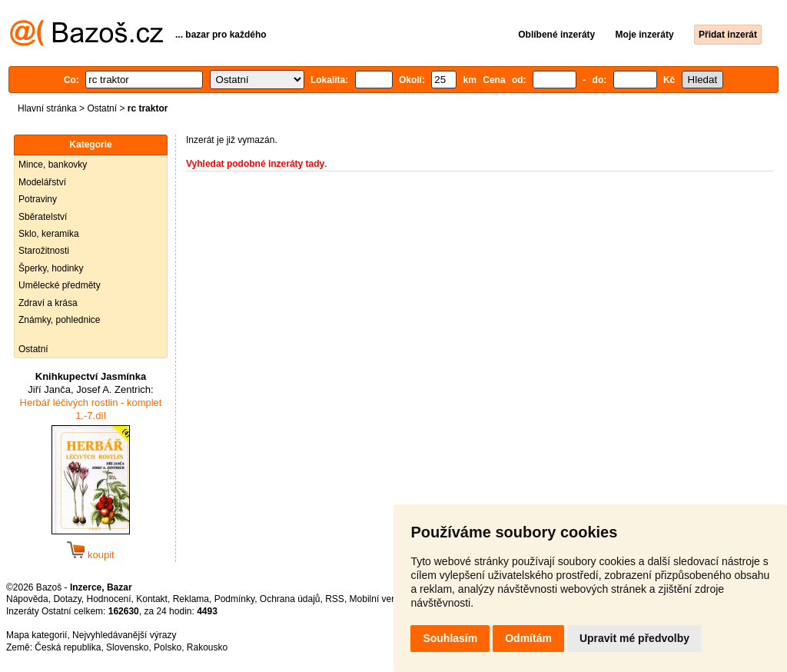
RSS (335, 599)
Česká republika (68, 647)
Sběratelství (43, 217)
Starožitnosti (44, 251)
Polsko (168, 647)
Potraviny (38, 199)
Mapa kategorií (37, 635)
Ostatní (102, 108)
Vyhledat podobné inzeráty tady (255, 164)
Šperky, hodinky (51, 268)
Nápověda (27, 599)
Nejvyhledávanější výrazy (124, 635)
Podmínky (234, 599)
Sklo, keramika (49, 234)
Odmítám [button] (528, 638)
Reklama (191, 599)
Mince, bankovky (53, 165)
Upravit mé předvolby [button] (634, 638)
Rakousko (207, 647)
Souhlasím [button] (450, 638)
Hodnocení (109, 599)
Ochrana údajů (290, 599)
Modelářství (42, 182)
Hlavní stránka (47, 108)
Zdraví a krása (48, 303)
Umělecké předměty (60, 285)
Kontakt (152, 599)
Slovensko (127, 647)
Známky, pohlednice (60, 320)
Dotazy (67, 599)
